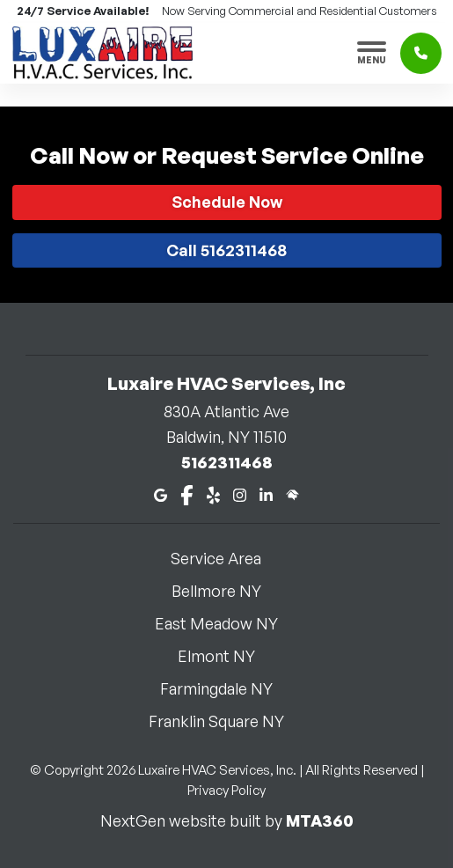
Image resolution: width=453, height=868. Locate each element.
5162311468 (227, 462)
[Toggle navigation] (372, 53)
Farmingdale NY (227, 688)
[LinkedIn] (266, 493)
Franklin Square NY (227, 721)
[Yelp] (213, 493)
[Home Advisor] (292, 493)
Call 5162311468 (226, 250)
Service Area (226, 558)
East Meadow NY (227, 623)
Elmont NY (227, 656)
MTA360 (320, 820)
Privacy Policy (226, 790)
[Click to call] (421, 53)
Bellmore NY (227, 591)
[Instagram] (240, 493)
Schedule (227, 202)
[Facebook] (187, 493)
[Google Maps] (161, 493)
